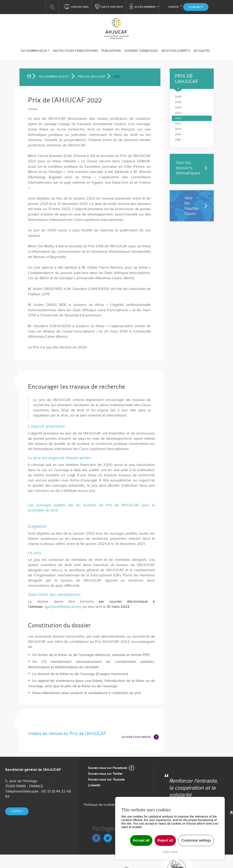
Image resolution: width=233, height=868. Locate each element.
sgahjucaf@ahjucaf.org (63, 607)
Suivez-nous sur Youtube (106, 780)
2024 (178, 108)
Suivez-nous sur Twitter (105, 774)
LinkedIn (94, 785)
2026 (178, 97)
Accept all (141, 840)
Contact (196, 7)
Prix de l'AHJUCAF (92, 77)
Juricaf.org (80, 7)
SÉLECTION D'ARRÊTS (176, 51)
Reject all (165, 840)
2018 (178, 140)
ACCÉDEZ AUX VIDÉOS (136, 737)
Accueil (31, 77)
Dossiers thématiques (141, 51)
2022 (178, 118)
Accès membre (145, 7)
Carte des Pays (112, 7)
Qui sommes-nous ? (35, 51)
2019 (178, 134)
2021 (178, 124)
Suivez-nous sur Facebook (108, 768)
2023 (178, 113)
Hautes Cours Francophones (75, 51)
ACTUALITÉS (202, 51)
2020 (178, 129)
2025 (178, 102)
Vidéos (174, 7)
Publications (111, 51)
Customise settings (196, 840)
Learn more (170, 852)
